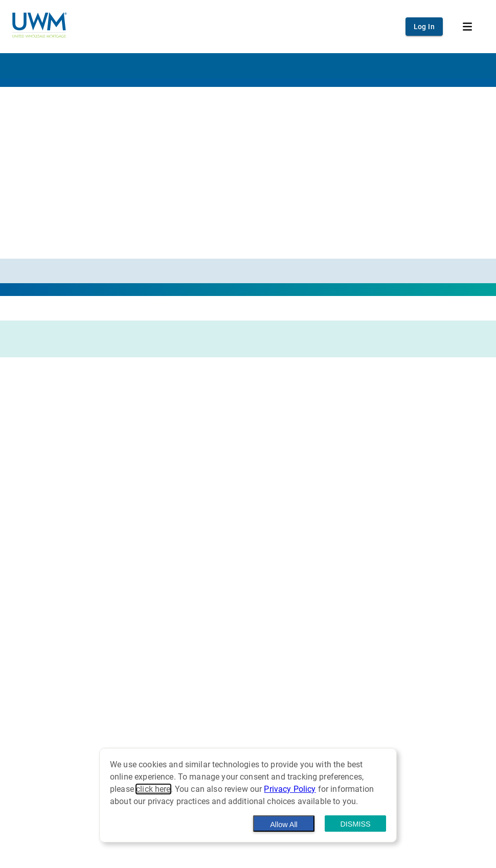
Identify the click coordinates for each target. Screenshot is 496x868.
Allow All (284, 825)
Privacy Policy (290, 789)
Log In (424, 27)
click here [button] (153, 789)
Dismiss (355, 824)
